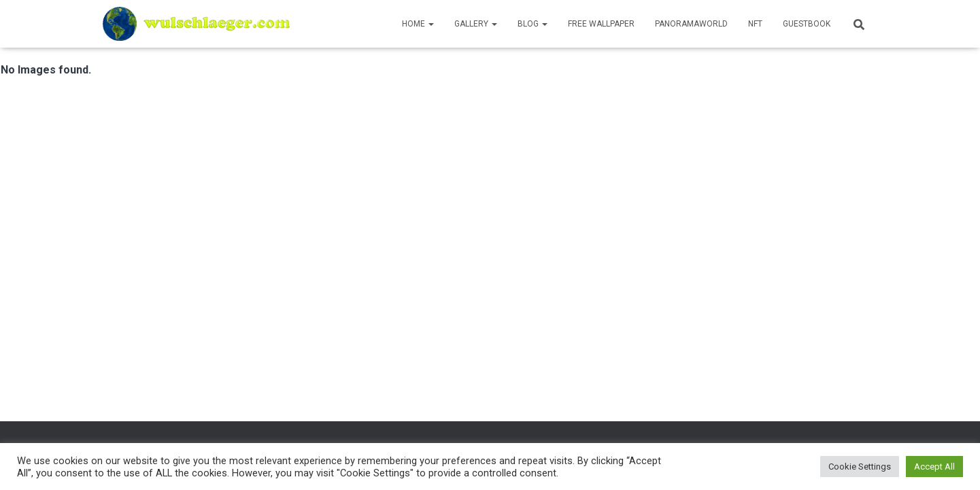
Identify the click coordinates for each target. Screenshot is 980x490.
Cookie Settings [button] (860, 467)
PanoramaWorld (691, 24)
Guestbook (807, 24)
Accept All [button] (934, 467)
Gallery (476, 24)
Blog (533, 24)
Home (418, 24)
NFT (755, 24)
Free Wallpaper (601, 24)
